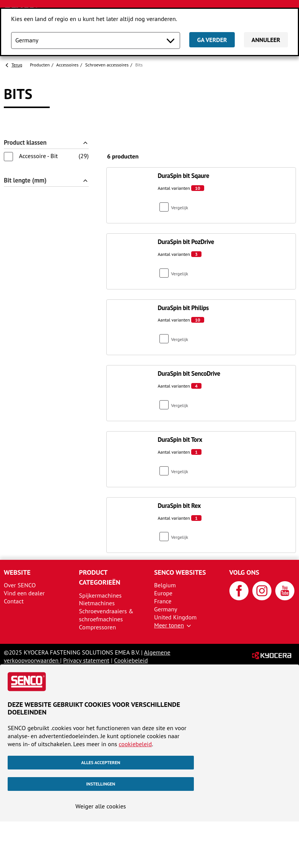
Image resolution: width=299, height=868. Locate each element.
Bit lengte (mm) (25, 180)
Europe (163, 593)
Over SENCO (20, 585)
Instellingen (101, 784)
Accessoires (67, 65)
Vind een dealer (24, 593)
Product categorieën (100, 577)
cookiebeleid (135, 744)
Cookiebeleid (131, 660)
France (163, 601)
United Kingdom (175, 617)
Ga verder (212, 40)
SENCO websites (180, 572)
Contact (14, 601)
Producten (40, 65)
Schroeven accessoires (107, 65)
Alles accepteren (101, 762)
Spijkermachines (101, 595)
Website (17, 572)
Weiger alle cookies (101, 806)
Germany (166, 609)
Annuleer (266, 40)
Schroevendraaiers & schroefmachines (106, 615)
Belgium (165, 585)
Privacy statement (86, 660)
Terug (17, 65)
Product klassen (25, 143)
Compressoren (98, 627)
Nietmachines (97, 603)
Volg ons (245, 572)
